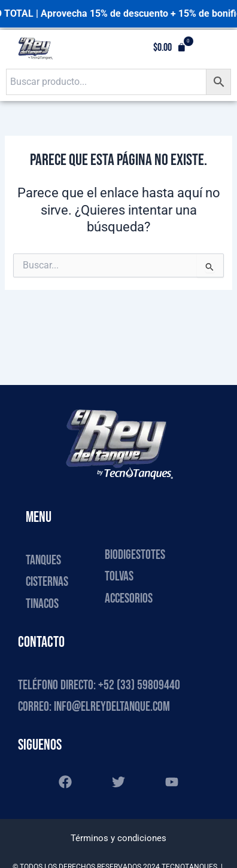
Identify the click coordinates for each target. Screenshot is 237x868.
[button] (170, 48)
